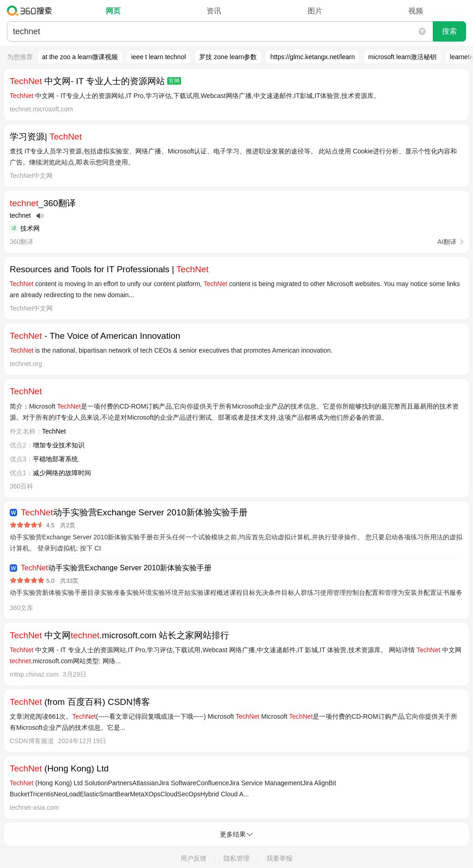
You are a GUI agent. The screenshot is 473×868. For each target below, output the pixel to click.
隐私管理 (236, 858)
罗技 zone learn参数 (228, 57)
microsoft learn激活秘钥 (402, 57)
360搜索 (32, 11)
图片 (315, 11)
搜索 (449, 31)
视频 (416, 11)
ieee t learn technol (158, 57)
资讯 (214, 11)
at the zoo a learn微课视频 (80, 57)
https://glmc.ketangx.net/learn (312, 57)
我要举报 (279, 858)
